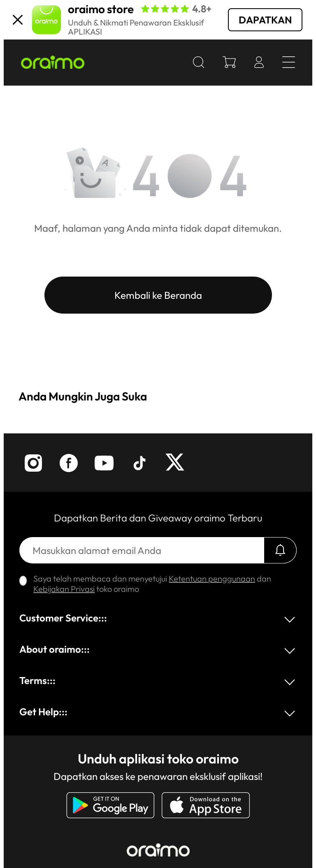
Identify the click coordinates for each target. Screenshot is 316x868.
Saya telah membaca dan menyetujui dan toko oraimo (152, 584)
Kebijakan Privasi (64, 589)
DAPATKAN (265, 20)
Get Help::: (43, 712)
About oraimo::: (55, 649)
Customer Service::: (63, 618)
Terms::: (37, 680)
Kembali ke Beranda (158, 295)
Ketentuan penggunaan (212, 578)
